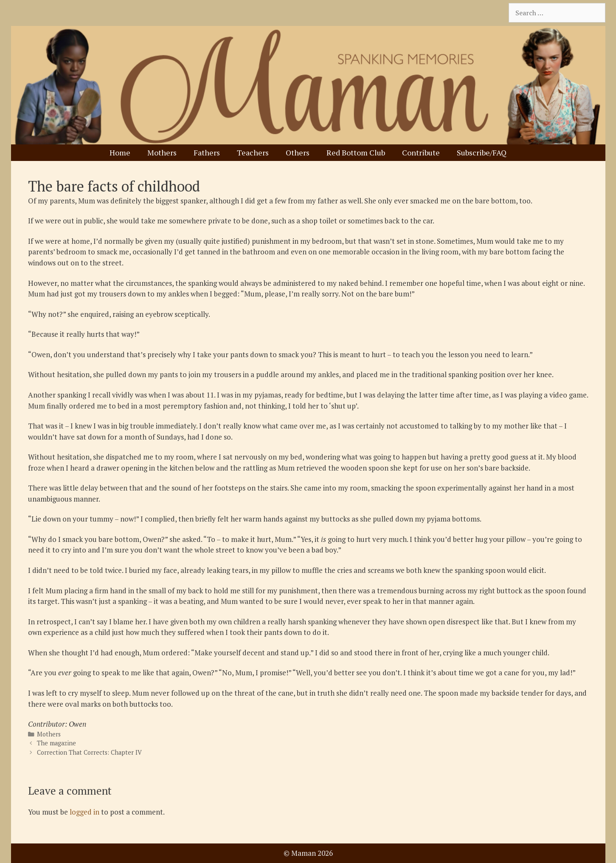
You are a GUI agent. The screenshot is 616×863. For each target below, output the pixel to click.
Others (298, 152)
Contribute (421, 152)
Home (120, 152)
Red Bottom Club (356, 152)
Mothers (162, 152)
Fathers (207, 152)
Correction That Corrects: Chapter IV (89, 752)
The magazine (56, 743)
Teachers (253, 152)
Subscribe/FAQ (482, 152)
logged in (84, 812)
